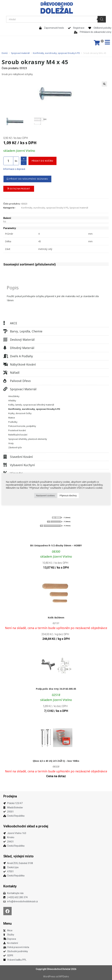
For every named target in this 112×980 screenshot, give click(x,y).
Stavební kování (21, 457)
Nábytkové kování (23, 364)
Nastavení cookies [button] (46, 495)
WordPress (49, 976)
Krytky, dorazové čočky (20, 413)
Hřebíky (12, 400)
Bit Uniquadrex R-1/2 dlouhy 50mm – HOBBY (56, 545)
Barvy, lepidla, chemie (26, 331)
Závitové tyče (15, 447)
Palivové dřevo (20, 381)
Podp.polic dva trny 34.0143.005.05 (56, 689)
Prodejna (10, 796)
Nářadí (15, 372)
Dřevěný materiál (22, 348)
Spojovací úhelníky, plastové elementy (28, 439)
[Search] (102, 19)
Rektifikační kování (18, 434)
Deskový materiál (22, 339)
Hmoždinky (14, 396)
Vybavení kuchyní (22, 465)
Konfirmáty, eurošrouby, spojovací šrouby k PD (56, 53)
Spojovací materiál (20, 53)
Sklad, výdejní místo (18, 856)
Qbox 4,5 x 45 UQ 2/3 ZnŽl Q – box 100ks (56, 761)
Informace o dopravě (14, 169)
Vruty (11, 443)
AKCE (14, 323)
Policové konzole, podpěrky (22, 426)
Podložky (13, 422)
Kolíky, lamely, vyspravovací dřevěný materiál (31, 404)
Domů (5, 53)
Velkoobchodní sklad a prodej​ (26, 826)
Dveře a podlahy (21, 356)
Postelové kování (17, 430)
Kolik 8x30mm (56, 617)
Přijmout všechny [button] (68, 495)
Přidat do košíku (42, 161)
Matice (12, 417)
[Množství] (8, 161)
